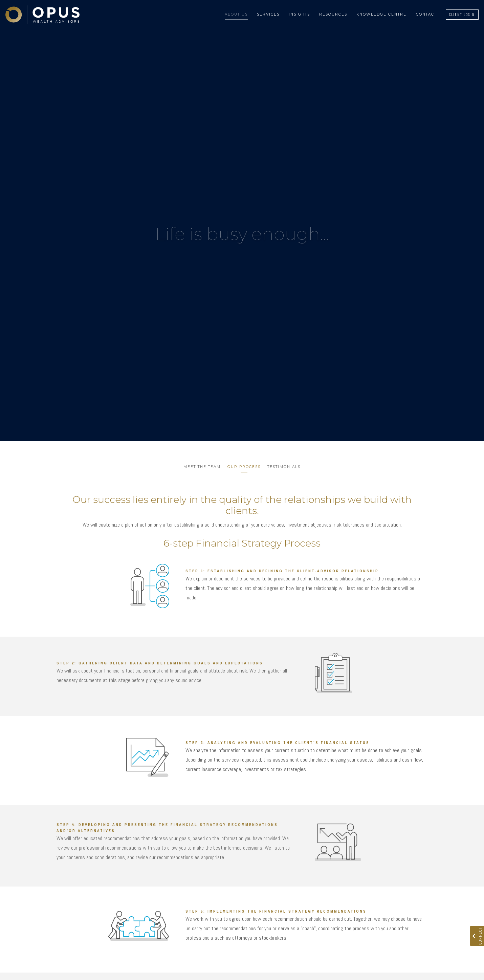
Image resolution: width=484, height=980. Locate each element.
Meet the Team (202, 467)
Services (268, 14)
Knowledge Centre (381, 14)
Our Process (244, 467)
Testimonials (284, 467)
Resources (333, 14)
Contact (426, 14)
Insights (299, 14)
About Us (236, 14)
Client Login (462, 14)
